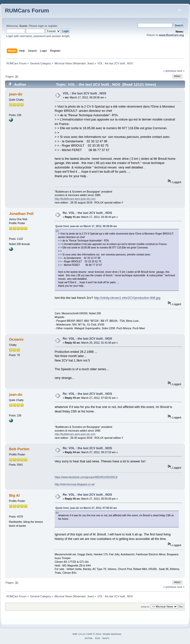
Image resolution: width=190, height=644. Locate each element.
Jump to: (145, 607)
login (41, 26)
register (53, 26)
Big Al (14, 495)
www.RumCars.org (171, 35)
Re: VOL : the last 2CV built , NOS (87, 213)
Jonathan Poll (21, 214)
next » (181, 71)
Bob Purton (19, 449)
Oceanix (16, 339)
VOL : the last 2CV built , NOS (84, 93)
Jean (90, 63)
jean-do (16, 94)
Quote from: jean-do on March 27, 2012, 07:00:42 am (86, 508)
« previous (170, 71)
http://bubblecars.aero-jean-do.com (75, 199)
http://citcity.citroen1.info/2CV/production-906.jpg (127, 298)
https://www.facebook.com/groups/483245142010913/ (86, 477)
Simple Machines (112, 634)
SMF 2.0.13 (79, 634)
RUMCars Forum (27, 11)
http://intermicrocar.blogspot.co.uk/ (75, 484)
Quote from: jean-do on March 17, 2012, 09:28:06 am (86, 226)
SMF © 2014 (94, 634)
